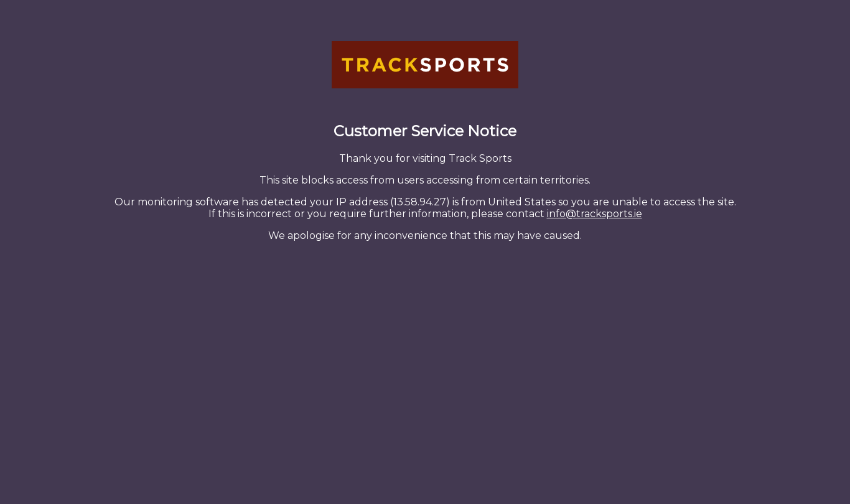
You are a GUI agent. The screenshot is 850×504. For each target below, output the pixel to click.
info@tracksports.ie (595, 214)
